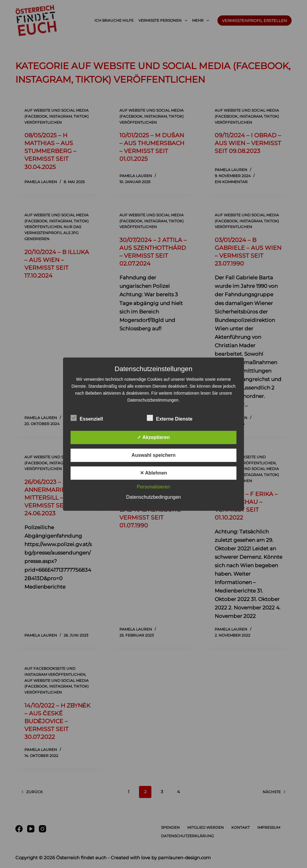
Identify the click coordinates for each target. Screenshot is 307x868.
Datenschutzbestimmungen (153, 400)
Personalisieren (153, 487)
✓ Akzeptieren (153, 437)
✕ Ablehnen (153, 473)
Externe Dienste (170, 418)
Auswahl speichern (153, 455)
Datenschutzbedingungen (153, 497)
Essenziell (87, 418)
